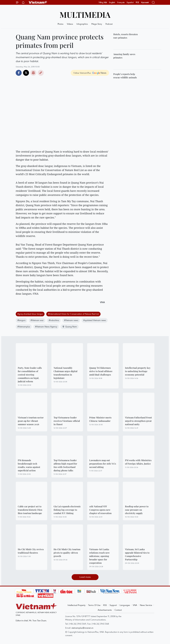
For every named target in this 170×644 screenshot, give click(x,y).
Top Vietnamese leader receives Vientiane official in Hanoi (67, 421)
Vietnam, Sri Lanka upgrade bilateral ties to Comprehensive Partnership (137, 554)
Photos (60, 24)
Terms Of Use (94, 605)
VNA (135, 605)
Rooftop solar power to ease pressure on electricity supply (137, 510)
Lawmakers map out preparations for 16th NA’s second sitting (103, 464)
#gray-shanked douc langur (30, 314)
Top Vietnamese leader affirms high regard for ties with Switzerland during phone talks (65, 465)
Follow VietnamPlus (82, 73)
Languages (125, 605)
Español (130, 2)
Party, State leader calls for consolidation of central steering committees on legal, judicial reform (30, 375)
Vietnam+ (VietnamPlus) (38, 2)
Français (121, 2)
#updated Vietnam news (95, 320)
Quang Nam (70, 327)
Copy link (41, 73)
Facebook (19, 73)
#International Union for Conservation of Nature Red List (73, 314)
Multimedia (85, 14)
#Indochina (54, 320)
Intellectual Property (77, 605)
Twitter (26, 73)
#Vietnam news (71, 320)
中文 (137, 2)
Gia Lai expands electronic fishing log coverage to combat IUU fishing (67, 510)
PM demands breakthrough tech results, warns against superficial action (29, 465)
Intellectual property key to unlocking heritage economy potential (138, 371)
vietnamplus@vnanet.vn (82, 628)
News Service (146, 605)
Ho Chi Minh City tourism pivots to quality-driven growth (67, 553)
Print (33, 73)
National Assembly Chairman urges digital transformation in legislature (65, 373)
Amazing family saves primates (124, 56)
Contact (118, 610)
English (112, 2)
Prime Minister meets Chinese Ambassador (100, 419)
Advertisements (105, 610)
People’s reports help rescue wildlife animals (125, 76)
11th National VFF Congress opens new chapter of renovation (100, 510)
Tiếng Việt (103, 2)
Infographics (82, 24)
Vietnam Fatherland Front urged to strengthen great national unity (138, 421)
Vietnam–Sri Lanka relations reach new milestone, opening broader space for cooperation (99, 556)
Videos (70, 24)
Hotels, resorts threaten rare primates (126, 36)
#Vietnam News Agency (46, 327)
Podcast (109, 24)
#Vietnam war (37, 320)
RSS (105, 605)
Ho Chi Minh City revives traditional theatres (31, 551)
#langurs (21, 320)
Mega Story (97, 24)
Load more (85, 577)
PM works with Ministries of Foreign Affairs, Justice (138, 462)
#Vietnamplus (24, 327)
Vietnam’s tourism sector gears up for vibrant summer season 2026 (31, 421)
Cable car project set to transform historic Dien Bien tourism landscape (30, 510)
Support (113, 605)
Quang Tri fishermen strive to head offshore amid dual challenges (101, 371)
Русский (145, 2)
